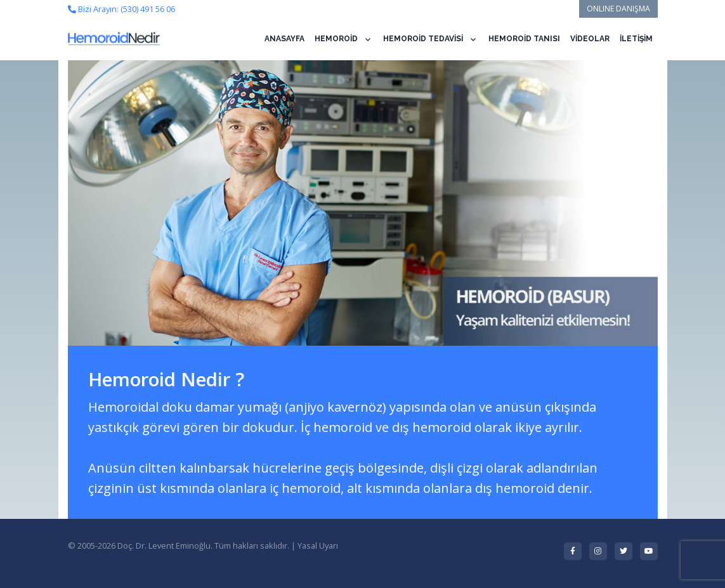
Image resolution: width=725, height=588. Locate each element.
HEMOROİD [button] (336, 39)
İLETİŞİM (636, 39)
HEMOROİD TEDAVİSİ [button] (423, 39)
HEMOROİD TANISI (524, 39)
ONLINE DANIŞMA (618, 9)
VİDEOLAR (590, 39)
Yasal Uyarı (318, 546)
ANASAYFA (284, 39)
